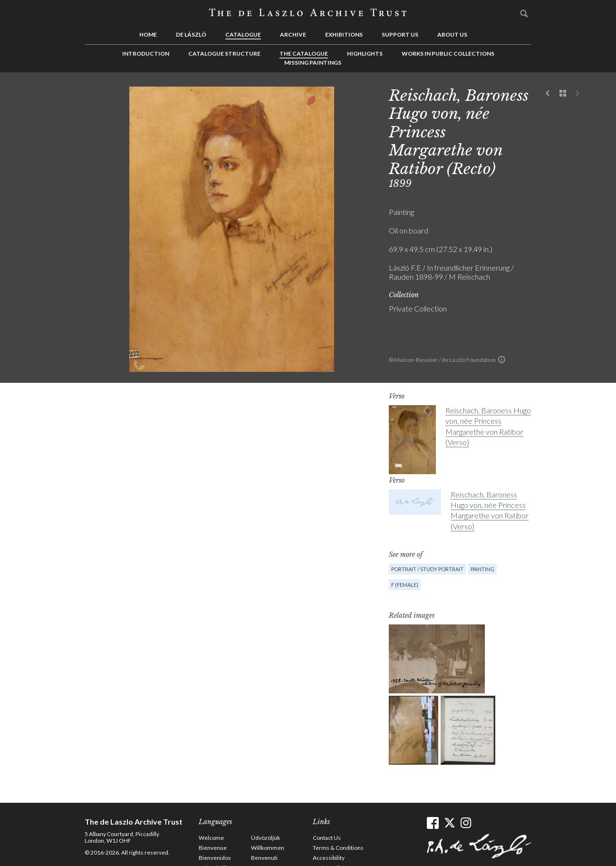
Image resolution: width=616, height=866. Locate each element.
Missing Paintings (313, 63)
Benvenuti (264, 858)
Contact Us (327, 838)
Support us (400, 34)
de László (191, 34)
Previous (548, 94)
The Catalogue (304, 54)
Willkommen (268, 848)
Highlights (365, 54)
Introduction (146, 54)
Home (148, 34)
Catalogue (243, 34)
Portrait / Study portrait (427, 569)
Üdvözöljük (265, 838)
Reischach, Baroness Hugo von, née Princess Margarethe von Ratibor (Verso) (490, 510)
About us (452, 34)
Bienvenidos (215, 858)
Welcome (211, 838)
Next (577, 94)
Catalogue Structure (224, 54)
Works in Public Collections (448, 54)
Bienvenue (213, 848)
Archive (293, 34)
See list (563, 94)
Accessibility (329, 858)
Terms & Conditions (338, 848)
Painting (482, 569)
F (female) (405, 585)
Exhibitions (344, 34)
